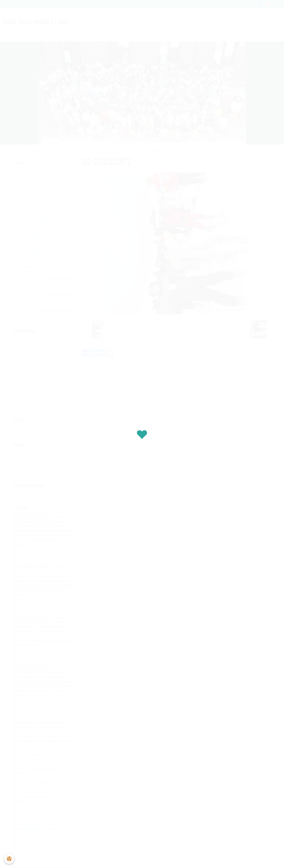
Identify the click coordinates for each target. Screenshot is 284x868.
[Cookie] (9, 859)
